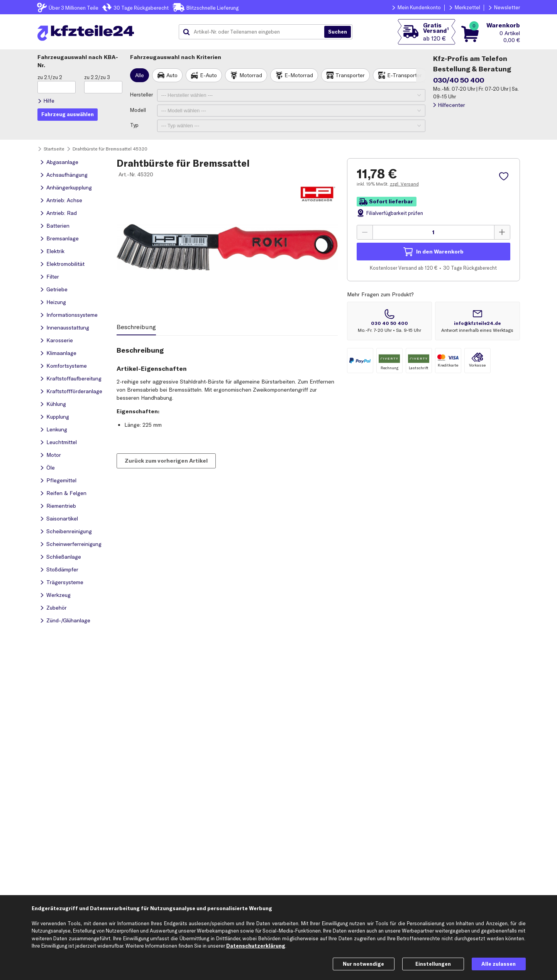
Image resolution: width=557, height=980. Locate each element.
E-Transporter (405, 75)
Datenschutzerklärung (256, 946)
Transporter (350, 75)
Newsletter (507, 7)
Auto (172, 75)
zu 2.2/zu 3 (97, 77)
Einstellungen (433, 964)
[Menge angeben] (433, 232)
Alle (140, 75)
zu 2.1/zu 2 (50, 77)
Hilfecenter (451, 105)
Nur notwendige (363, 964)
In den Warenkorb (440, 252)
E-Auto (208, 75)
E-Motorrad (299, 75)
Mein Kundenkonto (419, 7)
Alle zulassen (499, 964)
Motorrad (251, 75)
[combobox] (254, 32)
